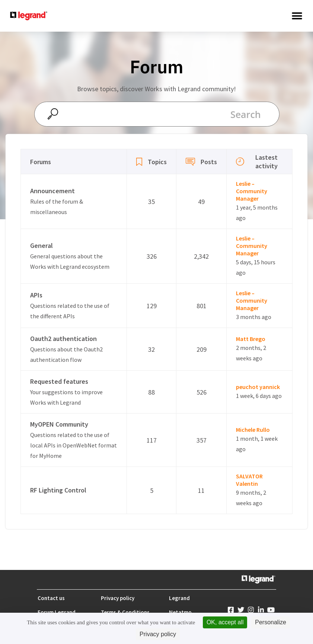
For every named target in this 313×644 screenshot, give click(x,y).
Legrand (179, 598)
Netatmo (180, 612)
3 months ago (254, 317)
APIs (36, 295)
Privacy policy (118, 598)
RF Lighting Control (58, 490)
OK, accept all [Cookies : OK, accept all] (225, 622)
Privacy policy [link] (158, 634)
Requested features (59, 381)
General (41, 246)
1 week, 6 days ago (259, 396)
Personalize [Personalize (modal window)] (271, 622)
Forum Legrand (57, 612)
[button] (297, 16)
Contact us (51, 598)
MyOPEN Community (59, 424)
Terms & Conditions (125, 612)
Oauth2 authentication (63, 339)
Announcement (52, 191)
